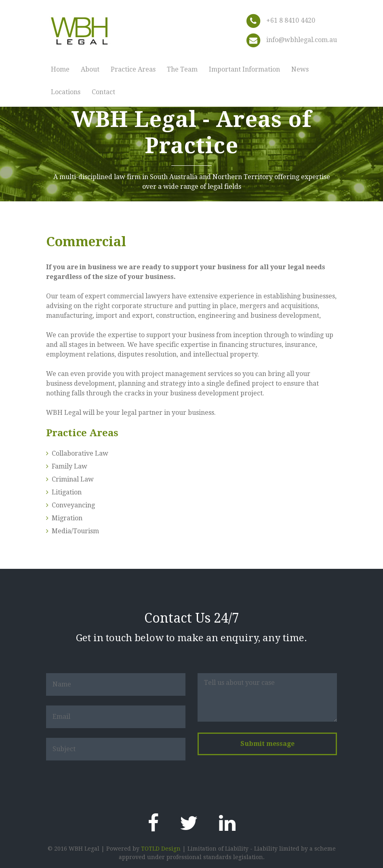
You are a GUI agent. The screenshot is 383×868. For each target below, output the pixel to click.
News (300, 69)
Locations (66, 92)
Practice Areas (133, 69)
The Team (182, 69)
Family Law (69, 466)
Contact (103, 92)
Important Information (244, 69)
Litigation (67, 492)
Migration (67, 518)
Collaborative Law (80, 453)
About (90, 69)
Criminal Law (73, 479)
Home (60, 69)
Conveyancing (73, 505)
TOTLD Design (161, 849)
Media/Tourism (75, 531)
